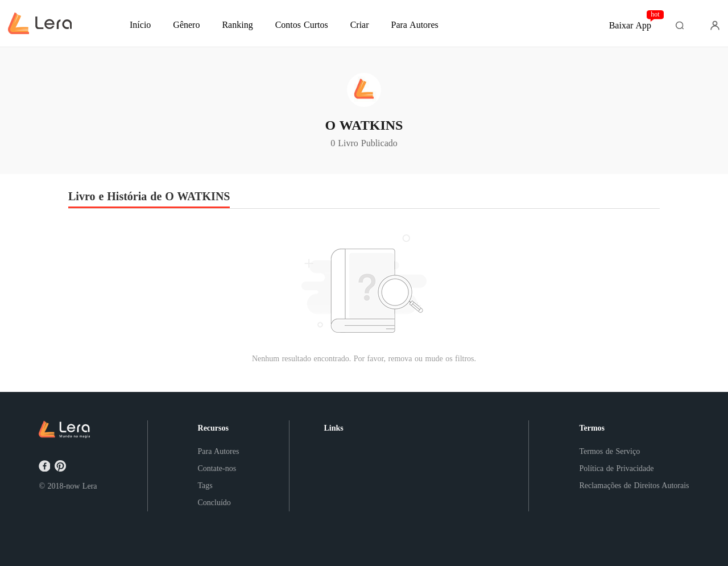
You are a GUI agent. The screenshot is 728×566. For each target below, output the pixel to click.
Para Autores (219, 451)
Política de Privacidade (616, 468)
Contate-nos (217, 468)
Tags (205, 486)
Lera (90, 486)
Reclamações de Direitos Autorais (634, 486)
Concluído (214, 503)
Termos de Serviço (609, 451)
